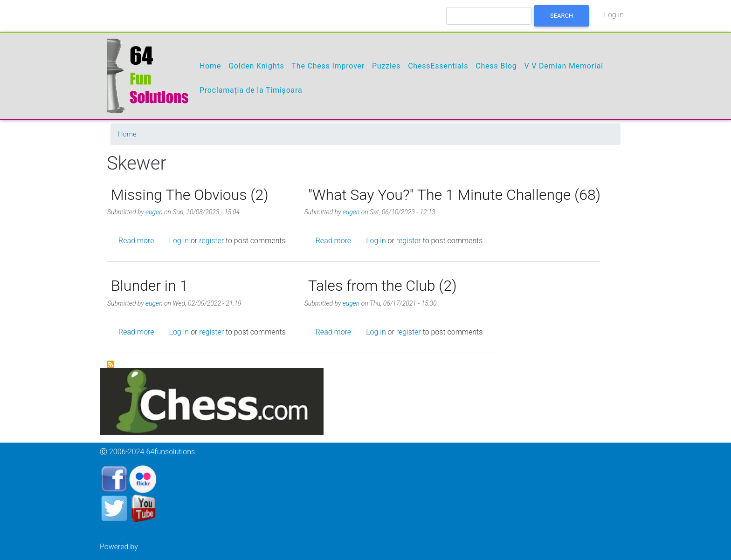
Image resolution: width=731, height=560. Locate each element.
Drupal (151, 547)
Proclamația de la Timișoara (251, 90)
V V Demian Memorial (563, 66)
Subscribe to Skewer (110, 364)
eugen (154, 212)
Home (210, 66)
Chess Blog (496, 66)
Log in (614, 15)
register (211, 241)
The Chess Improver (328, 66)
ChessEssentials (438, 66)
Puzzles (386, 66)
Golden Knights (256, 66)
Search (562, 16)
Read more (136, 241)
